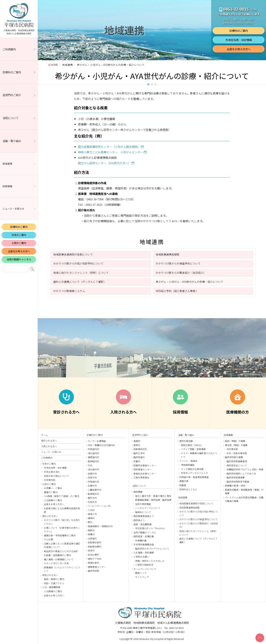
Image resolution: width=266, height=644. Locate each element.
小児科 (91, 510)
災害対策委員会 (141, 477)
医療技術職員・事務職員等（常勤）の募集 (244, 491)
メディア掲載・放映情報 (193, 449)
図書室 (183, 485)
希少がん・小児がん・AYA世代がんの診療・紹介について (190, 282)
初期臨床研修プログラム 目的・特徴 (245, 469)
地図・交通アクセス (54, 583)
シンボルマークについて (148, 508)
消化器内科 (94, 453)
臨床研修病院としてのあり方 (241, 473)
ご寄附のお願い (141, 557)
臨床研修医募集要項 (237, 461)
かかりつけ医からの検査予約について (178, 263)
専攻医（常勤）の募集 (236, 445)
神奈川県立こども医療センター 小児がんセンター (111, 152)
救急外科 (92, 477)
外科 (90, 465)
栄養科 (137, 461)
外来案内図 (50, 480)
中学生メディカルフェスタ (194, 473)
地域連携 (7, 164)
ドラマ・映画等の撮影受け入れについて (199, 455)
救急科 (91, 550)
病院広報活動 (186, 441)
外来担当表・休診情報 (239, 40)
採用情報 (7, 186)
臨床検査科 (139, 457)
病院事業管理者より (144, 516)
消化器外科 (94, 469)
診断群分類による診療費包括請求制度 (62, 510)
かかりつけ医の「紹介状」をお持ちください (62, 522)
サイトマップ (142, 577)
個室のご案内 (51, 492)
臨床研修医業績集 (236, 477)
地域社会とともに (188, 489)
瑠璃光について (143, 512)
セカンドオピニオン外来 (56, 563)
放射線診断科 (95, 542)
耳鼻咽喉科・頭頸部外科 (100, 526)
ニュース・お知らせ (13, 209)
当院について (11, 118)
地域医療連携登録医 (168, 254)
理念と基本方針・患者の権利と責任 (153, 496)
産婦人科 (92, 514)
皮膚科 (91, 534)
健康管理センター (97, 567)
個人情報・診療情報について (59, 559)
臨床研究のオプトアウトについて (152, 549)
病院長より (139, 520)
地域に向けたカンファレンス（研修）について (81, 273)
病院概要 (138, 492)
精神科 (91, 518)
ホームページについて (145, 569)
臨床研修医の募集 (234, 457)
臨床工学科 (139, 453)
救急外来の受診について (56, 476)
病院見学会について (237, 465)
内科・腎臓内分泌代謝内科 (101, 445)
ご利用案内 (9, 49)
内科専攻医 (232, 449)
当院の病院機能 (143, 504)
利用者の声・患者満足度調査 (194, 477)
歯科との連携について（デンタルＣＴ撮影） (80, 282)
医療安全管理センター (145, 465)
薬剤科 (137, 445)
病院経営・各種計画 (144, 536)
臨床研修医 (94, 571)
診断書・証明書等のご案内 (57, 555)
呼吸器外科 (94, 482)
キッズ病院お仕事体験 (192, 469)
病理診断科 (94, 563)
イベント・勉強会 (188, 461)
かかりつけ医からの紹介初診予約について (78, 263)
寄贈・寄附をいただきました (150, 561)
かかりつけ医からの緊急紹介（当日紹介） (181, 273)
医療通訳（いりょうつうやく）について (62, 569)
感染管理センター (143, 469)
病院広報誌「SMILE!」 (192, 445)
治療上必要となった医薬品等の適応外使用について (62, 545)
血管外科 (92, 473)
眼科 (90, 522)
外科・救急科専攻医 (237, 453)
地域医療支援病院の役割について (73, 254)
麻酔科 (91, 530)
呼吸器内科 (94, 449)
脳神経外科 (94, 494)
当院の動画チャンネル (19, 259)
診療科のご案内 (12, 72)
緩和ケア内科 (95, 559)
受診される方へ (49, 441)
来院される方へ (50, 575)
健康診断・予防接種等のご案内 (60, 535)
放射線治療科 (95, 546)
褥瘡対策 (184, 481)
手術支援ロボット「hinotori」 (151, 528)
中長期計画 (141, 540)
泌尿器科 (92, 538)
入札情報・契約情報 (144, 552)
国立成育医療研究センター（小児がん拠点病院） (109, 147)
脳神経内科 (94, 461)
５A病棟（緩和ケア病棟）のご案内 (62, 496)
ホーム (44, 435)
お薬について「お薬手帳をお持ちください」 (62, 529)
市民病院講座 (188, 465)
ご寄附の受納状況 (144, 565)
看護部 (137, 441)
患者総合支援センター (145, 473)
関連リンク (141, 573)
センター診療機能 (97, 441)
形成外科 (92, 502)
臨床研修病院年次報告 (238, 482)
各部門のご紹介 (12, 95)
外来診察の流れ (52, 472)
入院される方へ (49, 446)
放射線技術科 (140, 449)
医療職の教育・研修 (235, 485)
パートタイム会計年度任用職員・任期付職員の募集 (244, 499)
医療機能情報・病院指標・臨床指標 (153, 500)
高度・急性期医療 (143, 524)
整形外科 (92, 498)
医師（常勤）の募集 (235, 441)
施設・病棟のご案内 (54, 579)
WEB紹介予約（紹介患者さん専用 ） (177, 291)
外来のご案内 (19, 235)
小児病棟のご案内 (53, 500)
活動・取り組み (12, 141)
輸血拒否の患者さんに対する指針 (61, 551)
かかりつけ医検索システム (69, 291)
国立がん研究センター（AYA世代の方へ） (104, 163)
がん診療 (48, 539)
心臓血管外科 (95, 490)
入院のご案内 (19, 243)
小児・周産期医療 (51, 587)
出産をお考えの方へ (19, 251)
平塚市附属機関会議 (144, 544)
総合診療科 (94, 555)
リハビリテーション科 (99, 506)
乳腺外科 (92, 485)
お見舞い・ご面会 (53, 488)
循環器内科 (94, 457)
